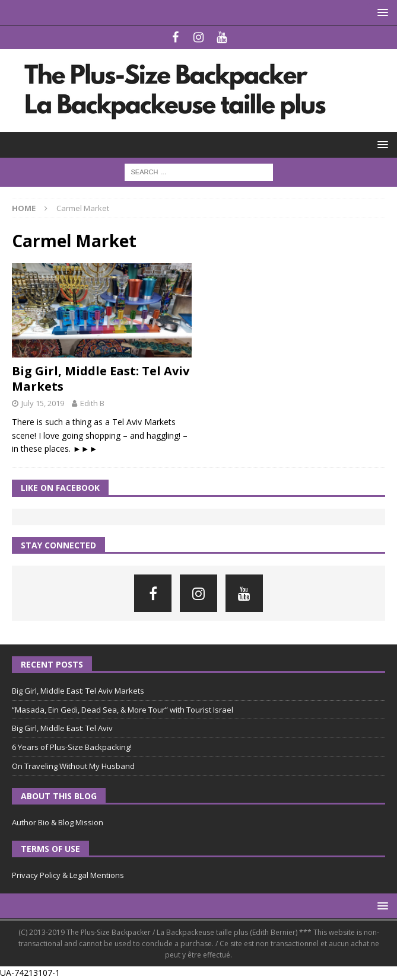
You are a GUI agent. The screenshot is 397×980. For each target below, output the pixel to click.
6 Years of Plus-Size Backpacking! (72, 747)
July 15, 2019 (43, 403)
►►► (85, 448)
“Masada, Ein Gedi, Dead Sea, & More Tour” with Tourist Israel (123, 710)
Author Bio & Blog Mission (58, 822)
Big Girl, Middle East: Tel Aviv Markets (101, 379)
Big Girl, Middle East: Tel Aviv (62, 728)
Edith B (92, 403)
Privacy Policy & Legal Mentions (68, 875)
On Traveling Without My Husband (73, 766)
